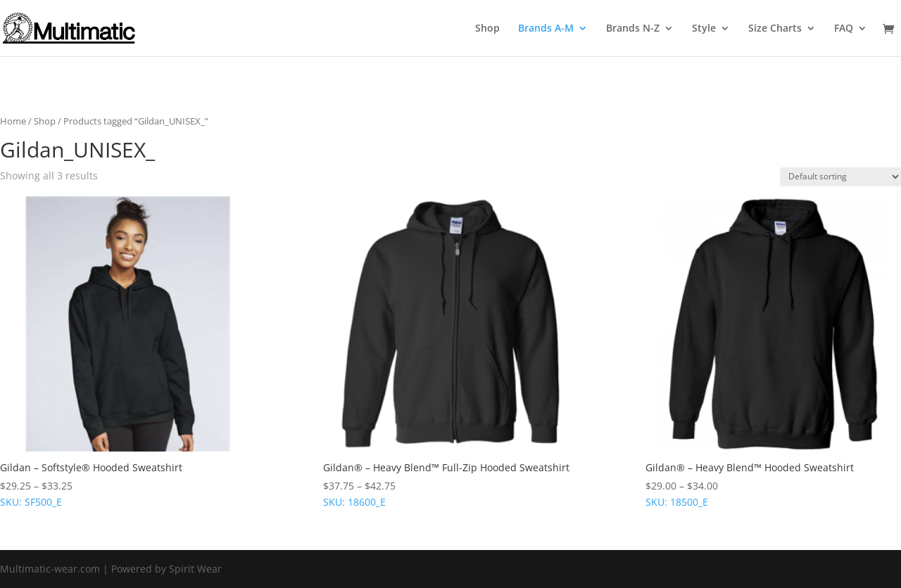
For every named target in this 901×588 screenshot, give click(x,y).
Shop (487, 29)
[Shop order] (840, 177)
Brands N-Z (633, 29)
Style (704, 29)
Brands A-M (546, 29)
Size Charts (775, 29)
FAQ (844, 29)
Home (13, 121)
